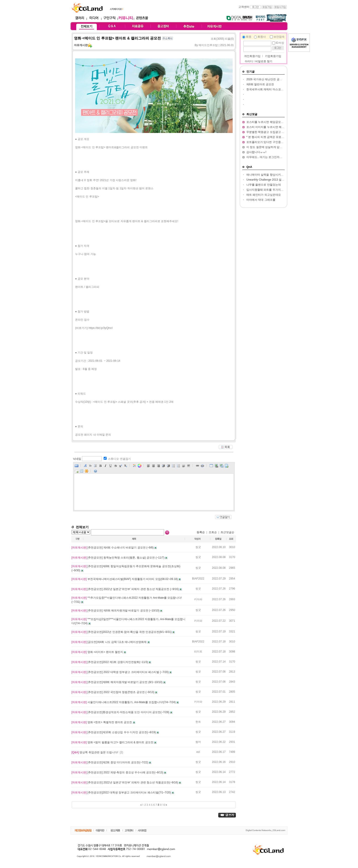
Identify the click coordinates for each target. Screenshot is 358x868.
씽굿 (198, 547)
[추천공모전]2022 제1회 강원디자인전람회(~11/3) (110, 662)
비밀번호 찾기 (264, 61)
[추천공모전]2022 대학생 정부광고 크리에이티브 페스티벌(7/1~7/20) (122, 793)
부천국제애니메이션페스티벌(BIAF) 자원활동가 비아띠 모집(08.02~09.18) (125, 579)
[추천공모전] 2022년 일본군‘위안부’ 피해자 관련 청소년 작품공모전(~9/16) (125, 782)
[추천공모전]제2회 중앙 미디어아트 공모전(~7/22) (110, 762)
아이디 (249, 61)
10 (164, 805)
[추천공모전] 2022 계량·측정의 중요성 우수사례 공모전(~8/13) (118, 772)
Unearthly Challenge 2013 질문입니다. (270, 180)
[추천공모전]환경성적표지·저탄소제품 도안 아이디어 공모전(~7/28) (121, 712)
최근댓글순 (227, 532)
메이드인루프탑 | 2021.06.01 (216, 45)
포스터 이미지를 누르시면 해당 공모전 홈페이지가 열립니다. (283, 127)
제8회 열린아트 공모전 (260, 84)
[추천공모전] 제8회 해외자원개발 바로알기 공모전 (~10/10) (116, 611)
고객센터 (244, 7)
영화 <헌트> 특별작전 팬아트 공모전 (102, 722)
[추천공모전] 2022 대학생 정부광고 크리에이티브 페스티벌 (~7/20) (120, 672)
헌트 (198, 722)
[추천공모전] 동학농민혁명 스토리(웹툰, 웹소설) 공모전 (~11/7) (118, 558)
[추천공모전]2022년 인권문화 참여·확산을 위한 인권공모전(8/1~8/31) (122, 632)
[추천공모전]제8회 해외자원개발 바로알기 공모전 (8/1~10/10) (117, 682)
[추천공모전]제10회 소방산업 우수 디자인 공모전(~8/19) (114, 732)
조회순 (213, 532)
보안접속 (279, 37)
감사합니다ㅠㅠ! (256, 152)
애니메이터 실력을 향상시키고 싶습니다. (271, 175)
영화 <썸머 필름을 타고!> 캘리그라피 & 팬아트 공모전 (113, 742)
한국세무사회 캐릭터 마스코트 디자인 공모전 (274, 89)
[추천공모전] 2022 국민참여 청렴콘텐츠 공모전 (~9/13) (113, 692)
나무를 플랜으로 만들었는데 (264, 185)
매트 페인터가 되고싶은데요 (264, 195)
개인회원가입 (252, 56)
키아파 (198, 599)
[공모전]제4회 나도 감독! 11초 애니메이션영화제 (109, 642)
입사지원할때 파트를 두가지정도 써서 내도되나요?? (278, 190)
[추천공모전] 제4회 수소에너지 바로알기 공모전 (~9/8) (113, 548)
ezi (198, 752)
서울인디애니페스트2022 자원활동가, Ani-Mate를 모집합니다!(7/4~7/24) (124, 702)
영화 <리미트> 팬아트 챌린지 (98, 652)
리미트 (198, 652)
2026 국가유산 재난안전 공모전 (266, 79)
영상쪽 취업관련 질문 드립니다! (95, 752)
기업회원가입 (273, 56)
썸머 (198, 742)
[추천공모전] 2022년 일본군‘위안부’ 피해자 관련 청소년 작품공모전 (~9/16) (125, 589)
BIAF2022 (198, 579)
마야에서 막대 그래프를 (261, 200)
